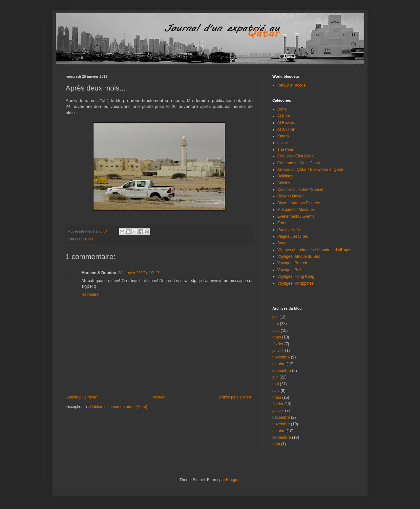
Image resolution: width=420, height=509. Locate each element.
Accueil (159, 397)
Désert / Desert (291, 196)
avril (276, 331)
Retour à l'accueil (292, 85)
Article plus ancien (235, 397)
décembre (281, 417)
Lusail (282, 143)
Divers (88, 239)
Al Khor (284, 116)
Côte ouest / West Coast (299, 163)
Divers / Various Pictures (299, 203)
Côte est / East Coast (296, 156)
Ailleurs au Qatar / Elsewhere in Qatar (310, 170)
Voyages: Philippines (295, 283)
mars (277, 337)
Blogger (233, 480)
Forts (282, 223)
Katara (283, 136)
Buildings (285, 176)
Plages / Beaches (293, 236)
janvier (278, 351)
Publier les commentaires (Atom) (119, 407)
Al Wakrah (286, 130)
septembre (282, 371)
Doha (282, 109)
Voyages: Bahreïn (293, 263)
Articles (284, 183)
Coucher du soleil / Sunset (300, 190)
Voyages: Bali (289, 270)
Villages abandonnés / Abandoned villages (314, 250)
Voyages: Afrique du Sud (299, 256)
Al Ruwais (286, 123)
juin (275, 317)
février (278, 344)
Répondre (90, 295)
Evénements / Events (296, 216)
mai (275, 324)
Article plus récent (83, 397)
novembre (281, 357)
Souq (282, 243)
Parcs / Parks (289, 230)
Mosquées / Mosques (296, 210)
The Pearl (286, 150)
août (276, 444)
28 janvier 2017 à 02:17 (139, 273)
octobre (279, 364)
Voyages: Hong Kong (296, 276)
